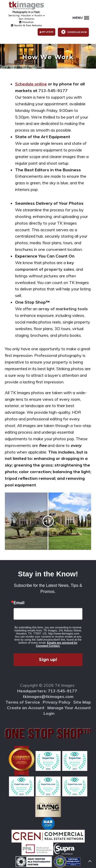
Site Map (82, 702)
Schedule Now (73, 32)
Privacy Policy (57, 702)
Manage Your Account (69, 708)
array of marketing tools (63, 309)
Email (19, 603)
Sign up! (48, 660)
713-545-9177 (53, 90)
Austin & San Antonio (26, 25)
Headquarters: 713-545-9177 (47, 691)
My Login (46, 32)
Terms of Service (23, 702)
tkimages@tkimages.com (48, 696)
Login (49, 713)
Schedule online (31, 84)
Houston (26, 22)
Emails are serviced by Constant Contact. (57, 644)
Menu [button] (81, 18)
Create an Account (26, 708)
